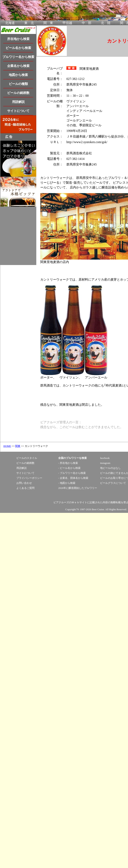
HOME (7, 446)
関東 (18, 446)
